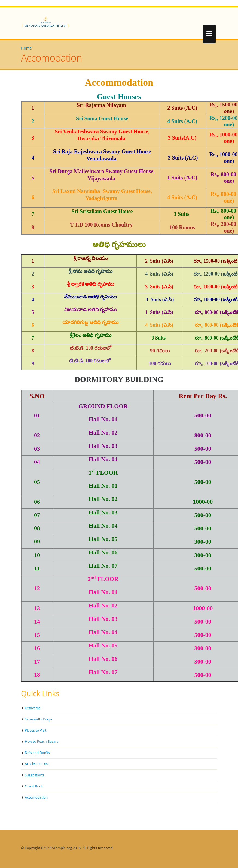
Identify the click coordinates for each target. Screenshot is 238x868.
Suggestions (34, 775)
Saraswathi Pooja (38, 719)
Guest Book (34, 786)
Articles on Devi (37, 764)
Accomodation (36, 797)
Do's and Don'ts (37, 753)
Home (26, 48)
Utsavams (33, 708)
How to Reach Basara (42, 742)
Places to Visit (36, 730)
